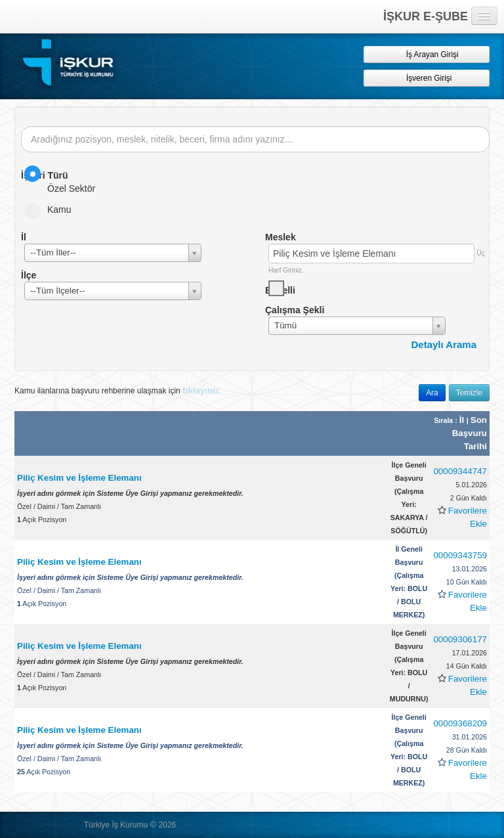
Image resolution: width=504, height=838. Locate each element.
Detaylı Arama (444, 344)
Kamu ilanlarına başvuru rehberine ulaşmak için (118, 390)
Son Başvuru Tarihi (470, 433)
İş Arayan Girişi (426, 54)
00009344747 (460, 471)
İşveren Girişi (427, 78)
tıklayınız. (202, 390)
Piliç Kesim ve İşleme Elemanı (79, 478)
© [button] (153, 825)
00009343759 (460, 555)
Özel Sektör (64, 180)
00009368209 (460, 723)
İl (463, 420)
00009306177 (460, 639)
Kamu (52, 209)
